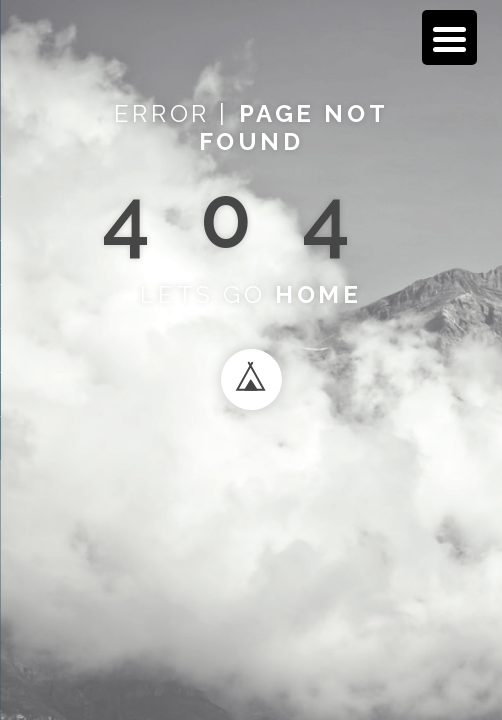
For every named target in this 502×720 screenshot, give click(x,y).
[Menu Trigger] (449, 37)
